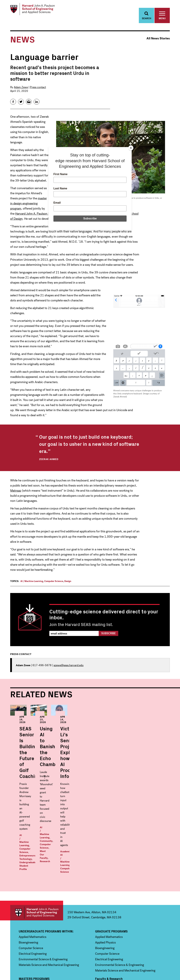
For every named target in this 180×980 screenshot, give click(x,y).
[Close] (131, 148)
